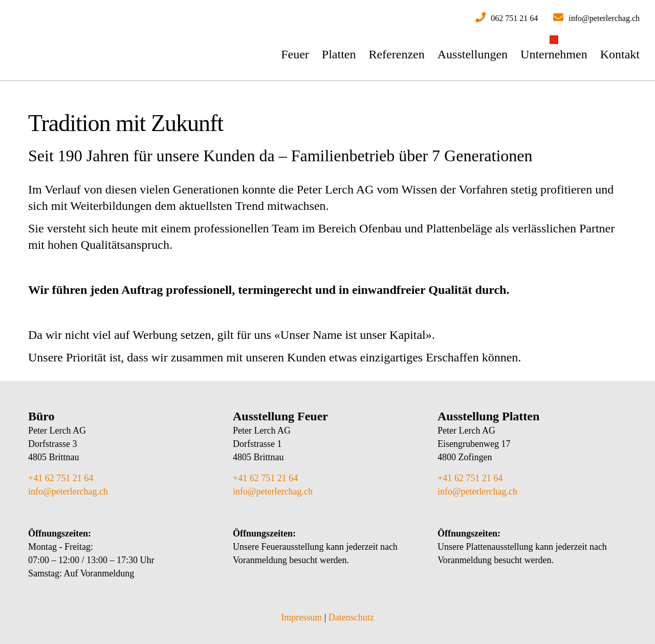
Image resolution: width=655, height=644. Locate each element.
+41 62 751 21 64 (61, 478)
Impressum (301, 617)
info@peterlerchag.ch (68, 491)
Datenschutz (351, 617)
